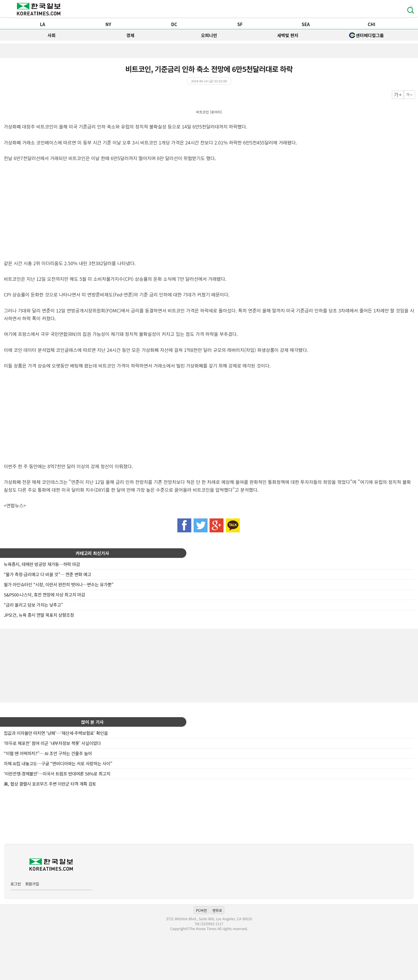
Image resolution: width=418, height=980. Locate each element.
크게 (398, 95)
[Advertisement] (209, 665)
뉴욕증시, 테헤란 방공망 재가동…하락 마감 (42, 564)
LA (42, 24)
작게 (409, 95)
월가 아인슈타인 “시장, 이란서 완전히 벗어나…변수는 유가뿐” (59, 584)
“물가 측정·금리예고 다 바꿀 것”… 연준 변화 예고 (47, 574)
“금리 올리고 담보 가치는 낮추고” (33, 605)
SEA (306, 24)
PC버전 (201, 910)
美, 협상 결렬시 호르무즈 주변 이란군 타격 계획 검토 (50, 784)
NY (108, 24)
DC (174, 24)
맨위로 (217, 910)
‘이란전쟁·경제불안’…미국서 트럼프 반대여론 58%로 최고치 (57, 774)
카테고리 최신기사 (92, 553)
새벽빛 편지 (288, 35)
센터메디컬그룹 (367, 35)
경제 (130, 35)
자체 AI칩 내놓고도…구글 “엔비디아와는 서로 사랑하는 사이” (58, 763)
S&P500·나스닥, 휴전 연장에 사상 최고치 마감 (44, 595)
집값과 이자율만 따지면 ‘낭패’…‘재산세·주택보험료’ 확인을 (56, 733)
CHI (372, 24)
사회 (52, 35)
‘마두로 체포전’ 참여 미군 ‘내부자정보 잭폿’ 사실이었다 (52, 743)
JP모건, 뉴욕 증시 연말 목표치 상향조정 (39, 615)
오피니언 (209, 35)
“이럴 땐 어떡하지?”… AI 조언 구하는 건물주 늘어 (48, 753)
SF (240, 24)
